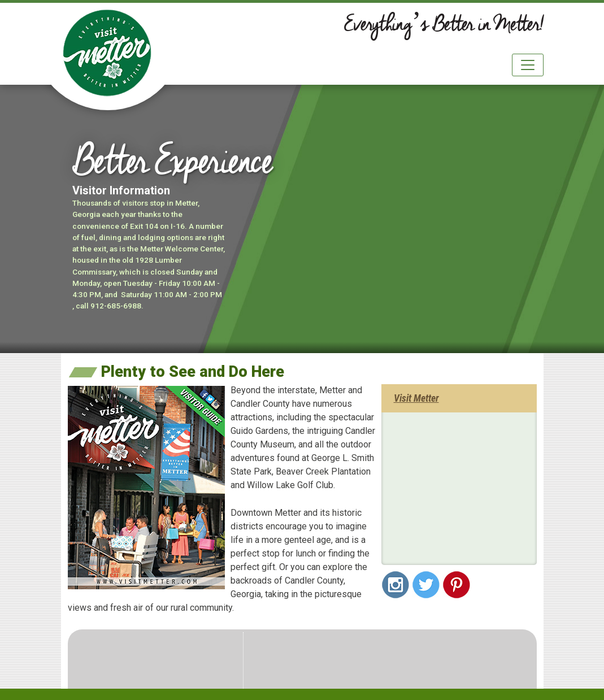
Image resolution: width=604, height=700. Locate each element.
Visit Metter (416, 398)
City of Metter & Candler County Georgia (107, 53)
